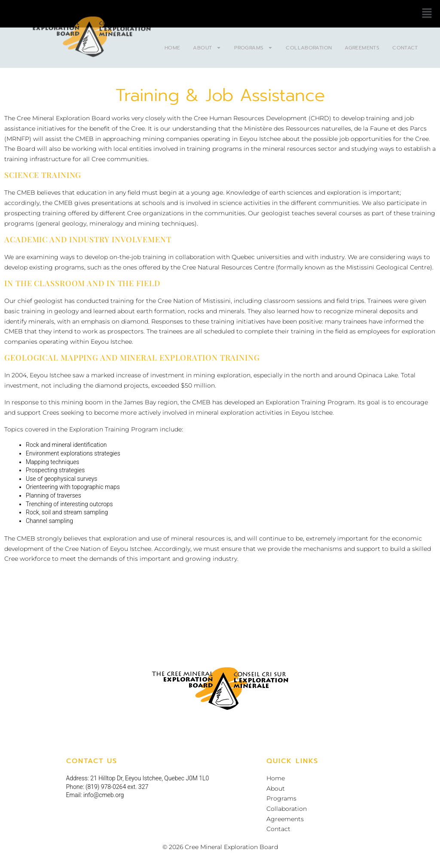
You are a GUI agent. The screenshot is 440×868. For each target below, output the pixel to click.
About (207, 48)
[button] (427, 14)
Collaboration (309, 48)
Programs (254, 48)
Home (173, 48)
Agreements (362, 48)
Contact (405, 48)
